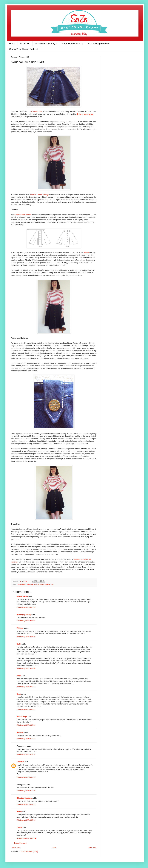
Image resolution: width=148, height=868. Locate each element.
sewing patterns (45, 584)
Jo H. (19, 644)
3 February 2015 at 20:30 (26, 791)
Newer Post (16, 848)
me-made (30, 584)
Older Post (92, 848)
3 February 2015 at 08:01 (26, 709)
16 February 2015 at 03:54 (27, 838)
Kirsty (19, 812)
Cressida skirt (37, 112)
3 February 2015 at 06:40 (26, 637)
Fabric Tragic (22, 717)
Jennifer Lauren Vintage (39, 195)
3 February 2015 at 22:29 (26, 804)
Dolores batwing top (85, 114)
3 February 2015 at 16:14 (26, 754)
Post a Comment (20, 843)
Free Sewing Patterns (99, 44)
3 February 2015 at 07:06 (26, 669)
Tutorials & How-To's (72, 44)
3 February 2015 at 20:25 (26, 777)
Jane (19, 694)
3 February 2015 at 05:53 (26, 607)
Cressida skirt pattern (23, 215)
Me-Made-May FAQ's (46, 44)
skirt (52, 584)
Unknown (21, 762)
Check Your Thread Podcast (24, 49)
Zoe (20, 581)
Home (12, 44)
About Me (25, 44)
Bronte (87, 252)
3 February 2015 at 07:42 (26, 687)
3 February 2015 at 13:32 (26, 739)
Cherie (20, 828)
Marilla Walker (22, 596)
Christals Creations (24, 798)
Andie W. (20, 732)
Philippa (20, 628)
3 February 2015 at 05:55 (26, 621)
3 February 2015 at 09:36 (26, 725)
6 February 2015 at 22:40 (26, 820)
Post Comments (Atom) (29, 852)
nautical (36, 584)
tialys (19, 676)
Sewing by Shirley (24, 615)
